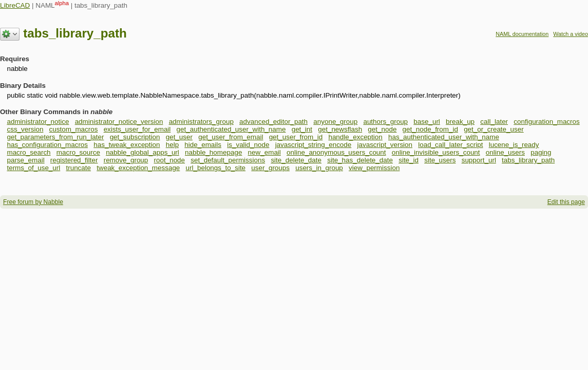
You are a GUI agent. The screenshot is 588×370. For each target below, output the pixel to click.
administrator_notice (38, 122)
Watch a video (571, 34)
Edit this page (566, 202)
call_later (494, 122)
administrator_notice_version (119, 122)
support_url (479, 160)
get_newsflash (340, 129)
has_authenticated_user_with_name (444, 137)
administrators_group (201, 122)
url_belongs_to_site (216, 168)
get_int (302, 129)
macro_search (29, 152)
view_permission (374, 168)
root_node (170, 160)
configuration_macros (546, 122)
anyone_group (335, 122)
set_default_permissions (228, 160)
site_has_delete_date (360, 160)
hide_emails (203, 145)
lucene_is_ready (514, 145)
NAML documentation (522, 34)
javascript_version (385, 145)
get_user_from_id (296, 137)
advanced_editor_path (273, 122)
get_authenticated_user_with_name (231, 129)
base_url (427, 122)
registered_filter (74, 160)
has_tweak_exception (127, 145)
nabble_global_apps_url (143, 152)
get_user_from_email (231, 137)
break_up (460, 122)
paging (541, 152)
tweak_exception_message (138, 168)
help (172, 145)
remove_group (126, 160)
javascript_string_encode (314, 145)
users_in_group (319, 168)
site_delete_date (296, 160)
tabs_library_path (528, 160)
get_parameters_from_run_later (55, 137)
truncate (78, 168)
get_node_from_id (430, 129)
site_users (440, 160)
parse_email (25, 160)
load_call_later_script (450, 145)
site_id (409, 160)
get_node (382, 129)
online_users (505, 152)
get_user (179, 137)
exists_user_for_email (137, 129)
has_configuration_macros (47, 145)
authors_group (385, 122)
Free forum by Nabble (33, 202)
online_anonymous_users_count (336, 152)
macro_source (78, 152)
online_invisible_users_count (436, 152)
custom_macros (74, 129)
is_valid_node (248, 145)
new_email (264, 152)
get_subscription (135, 137)
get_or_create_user (494, 129)
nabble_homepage (213, 152)
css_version (25, 129)
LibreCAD (15, 5)
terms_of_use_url (33, 168)
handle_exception (355, 137)
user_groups (270, 168)
